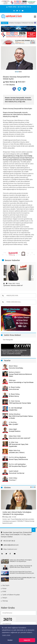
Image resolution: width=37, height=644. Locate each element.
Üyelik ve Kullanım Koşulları (11, 595)
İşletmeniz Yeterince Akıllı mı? (13, 286)
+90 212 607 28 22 (8, 541)
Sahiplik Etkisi (13, 410)
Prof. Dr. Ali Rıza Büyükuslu (17, 457)
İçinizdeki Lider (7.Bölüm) (17, 453)
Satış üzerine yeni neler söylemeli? (20, 438)
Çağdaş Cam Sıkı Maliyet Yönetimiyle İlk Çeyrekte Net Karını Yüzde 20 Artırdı (21, 567)
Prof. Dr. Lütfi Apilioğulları (17, 464)
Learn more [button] (6, 635)
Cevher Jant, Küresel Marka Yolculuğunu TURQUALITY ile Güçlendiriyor (17, 513)
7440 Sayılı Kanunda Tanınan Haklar (20, 403)
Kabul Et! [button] (27, 640)
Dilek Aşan (12, 380)
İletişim (5, 598)
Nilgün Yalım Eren (14, 450)
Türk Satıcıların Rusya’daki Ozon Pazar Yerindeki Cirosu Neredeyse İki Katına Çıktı (22, 572)
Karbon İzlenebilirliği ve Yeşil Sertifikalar (21, 382)
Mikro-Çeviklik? (14, 424)
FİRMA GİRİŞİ (11, 7)
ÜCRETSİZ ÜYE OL (24, 7)
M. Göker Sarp (13, 442)
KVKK (4, 592)
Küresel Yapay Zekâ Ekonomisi (18, 459)
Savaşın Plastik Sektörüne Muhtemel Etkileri (20, 375)
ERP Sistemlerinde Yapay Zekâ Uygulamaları (18, 445)
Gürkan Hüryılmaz (15, 414)
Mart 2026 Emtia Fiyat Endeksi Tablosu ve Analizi (21, 417)
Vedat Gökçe (13, 478)
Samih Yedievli (14, 471)
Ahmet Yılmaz (13, 366)
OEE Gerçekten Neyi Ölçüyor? (18, 466)
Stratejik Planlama (15, 431)
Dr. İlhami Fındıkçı (15, 387)
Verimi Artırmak (14, 389)
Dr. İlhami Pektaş (14, 394)
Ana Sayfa (6, 585)
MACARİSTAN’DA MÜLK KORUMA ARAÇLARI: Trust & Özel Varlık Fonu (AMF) (22, 578)
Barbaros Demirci (15, 372)
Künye (4, 588)
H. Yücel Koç (13, 422)
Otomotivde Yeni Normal (17, 473)
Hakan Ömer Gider (15, 436)
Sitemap (5, 601)
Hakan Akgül (13, 429)
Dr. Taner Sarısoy (14, 401)
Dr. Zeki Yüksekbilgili (15, 408)
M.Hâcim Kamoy (14, 396)
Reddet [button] (10, 640)
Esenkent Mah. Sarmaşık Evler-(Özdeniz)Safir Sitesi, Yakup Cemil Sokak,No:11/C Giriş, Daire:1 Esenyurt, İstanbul (17, 535)
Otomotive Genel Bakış (16, 368)
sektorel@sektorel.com (10, 545)
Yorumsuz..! (13, 480)
